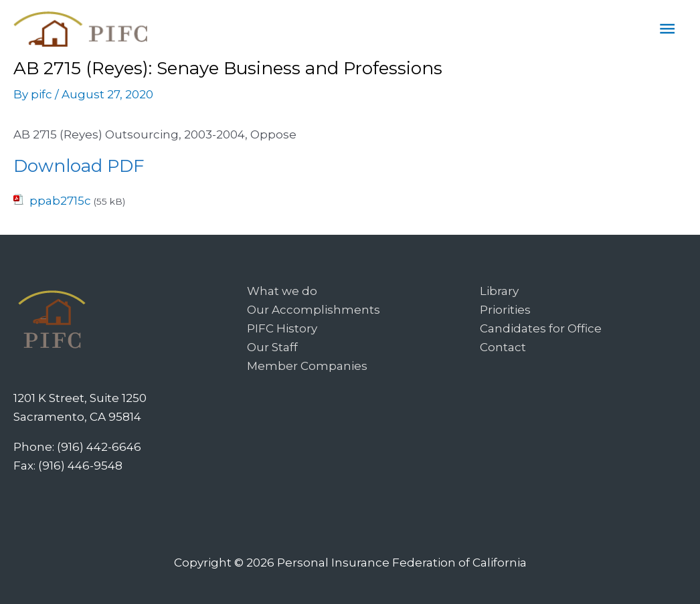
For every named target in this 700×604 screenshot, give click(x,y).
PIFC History (282, 328)
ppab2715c (60, 201)
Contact (503, 347)
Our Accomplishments (314, 310)
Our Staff (272, 347)
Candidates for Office (541, 328)
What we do (282, 291)
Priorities (505, 310)
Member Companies (307, 366)
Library (499, 291)
